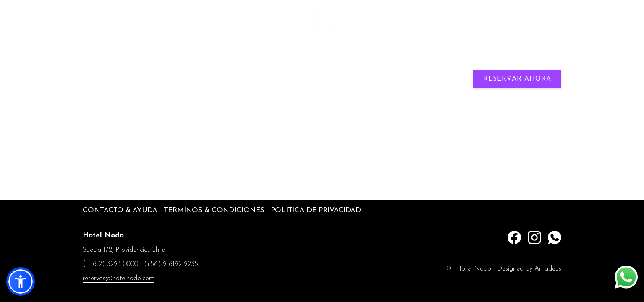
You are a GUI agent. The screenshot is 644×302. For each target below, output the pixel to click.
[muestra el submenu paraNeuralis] (264, 58)
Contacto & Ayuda (120, 210)
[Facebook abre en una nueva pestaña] (514, 237)
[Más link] (551, 58)
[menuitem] (176, 58)
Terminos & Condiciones (214, 210)
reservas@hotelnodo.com (119, 279)
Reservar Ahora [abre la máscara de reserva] (517, 79)
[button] (21, 281)
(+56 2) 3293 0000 (110, 264)
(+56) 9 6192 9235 (537, 22)
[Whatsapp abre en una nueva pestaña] (555, 237)
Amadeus (548, 269)
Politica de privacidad (316, 210)
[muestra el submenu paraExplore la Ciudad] (478, 58)
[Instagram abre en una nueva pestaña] (534, 237)
